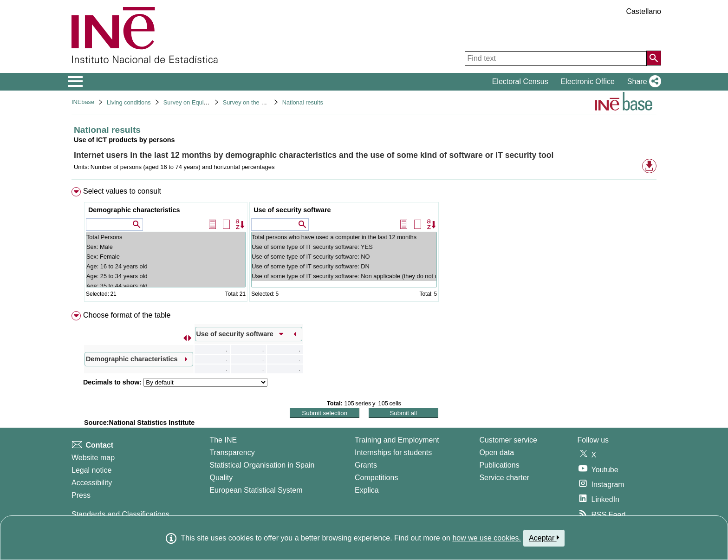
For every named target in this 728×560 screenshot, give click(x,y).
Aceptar (544, 538)
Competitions (376, 478)
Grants (366, 465)
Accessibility (92, 483)
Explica (367, 490)
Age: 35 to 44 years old (166, 286)
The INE (223, 440)
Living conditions (129, 102)
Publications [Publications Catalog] (499, 465)
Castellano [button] (643, 11)
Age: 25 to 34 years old (166, 276)
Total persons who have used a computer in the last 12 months (344, 237)
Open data (497, 453)
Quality (221, 478)
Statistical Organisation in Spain (262, 465)
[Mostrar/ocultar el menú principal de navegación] (75, 82)
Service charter (504, 478)
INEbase (83, 102)
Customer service (508, 440)
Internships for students (393, 453)
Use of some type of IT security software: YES (344, 247)
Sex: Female (166, 257)
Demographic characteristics (134, 210)
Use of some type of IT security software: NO (344, 257)
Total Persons (166, 237)
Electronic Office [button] (588, 81)
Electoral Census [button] (520, 81)
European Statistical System (256, 490)
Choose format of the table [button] (127, 315)
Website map (93, 458)
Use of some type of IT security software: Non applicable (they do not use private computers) (344, 276)
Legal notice (91, 470)
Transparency (232, 453)
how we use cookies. (487, 538)
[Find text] (556, 59)
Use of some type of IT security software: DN (344, 266)
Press (81, 495)
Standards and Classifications (120, 514)
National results (303, 102)
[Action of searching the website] (654, 58)
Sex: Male (166, 247)
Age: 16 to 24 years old (166, 266)
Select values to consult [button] (122, 191)
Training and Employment (397, 440)
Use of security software (292, 210)
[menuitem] (364, 246)
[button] (642, 82)
